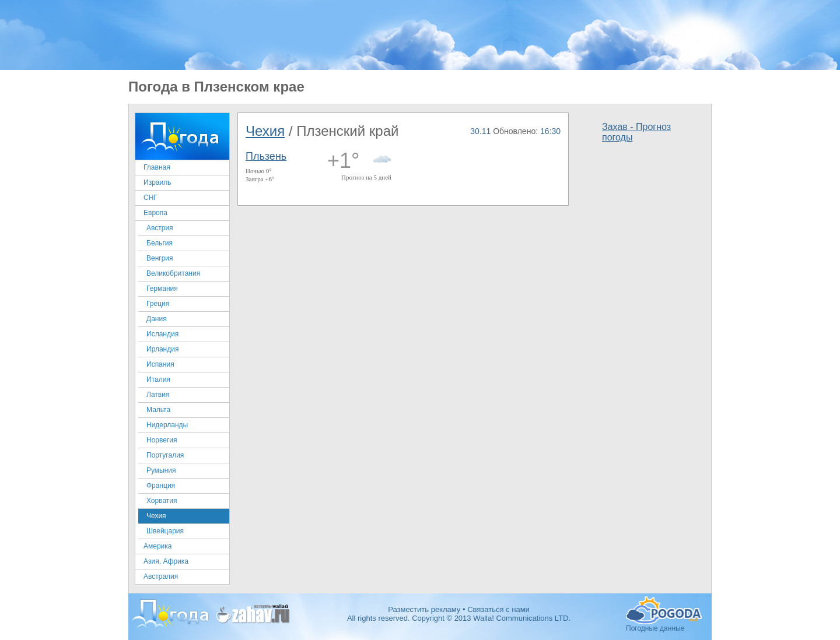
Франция (161, 486)
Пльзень (266, 156)
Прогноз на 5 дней (366, 177)
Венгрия (160, 258)
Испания (160, 364)
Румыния (161, 470)
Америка (158, 546)
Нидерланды (167, 425)
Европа (155, 213)
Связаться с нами (498, 609)
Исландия (162, 334)
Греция (158, 304)
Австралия (161, 576)
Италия (158, 379)
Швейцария (165, 531)
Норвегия (162, 440)
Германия (162, 289)
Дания (157, 319)
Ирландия (162, 349)
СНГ (150, 198)
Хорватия (162, 501)
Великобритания (173, 273)
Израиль (157, 182)
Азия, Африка (166, 561)
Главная (157, 167)
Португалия (165, 455)
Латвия (158, 395)
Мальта (158, 410)
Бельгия (160, 243)
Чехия (156, 516)
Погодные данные (664, 610)
